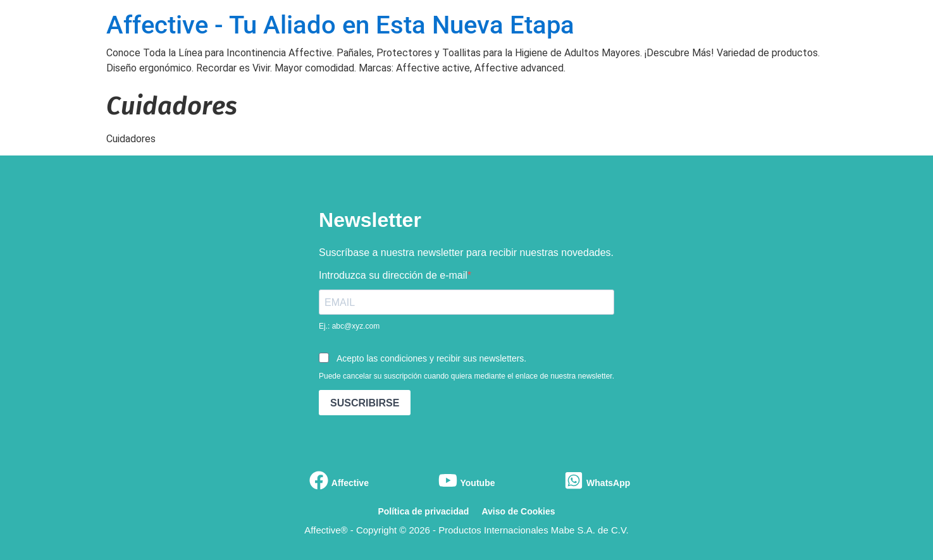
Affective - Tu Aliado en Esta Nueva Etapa (340, 25)
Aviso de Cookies (518, 511)
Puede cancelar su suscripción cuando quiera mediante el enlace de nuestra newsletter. (466, 376)
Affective (350, 483)
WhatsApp (608, 483)
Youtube (478, 483)
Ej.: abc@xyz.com (349, 326)
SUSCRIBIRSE (365, 403)
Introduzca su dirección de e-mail (393, 276)
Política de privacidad (423, 511)
